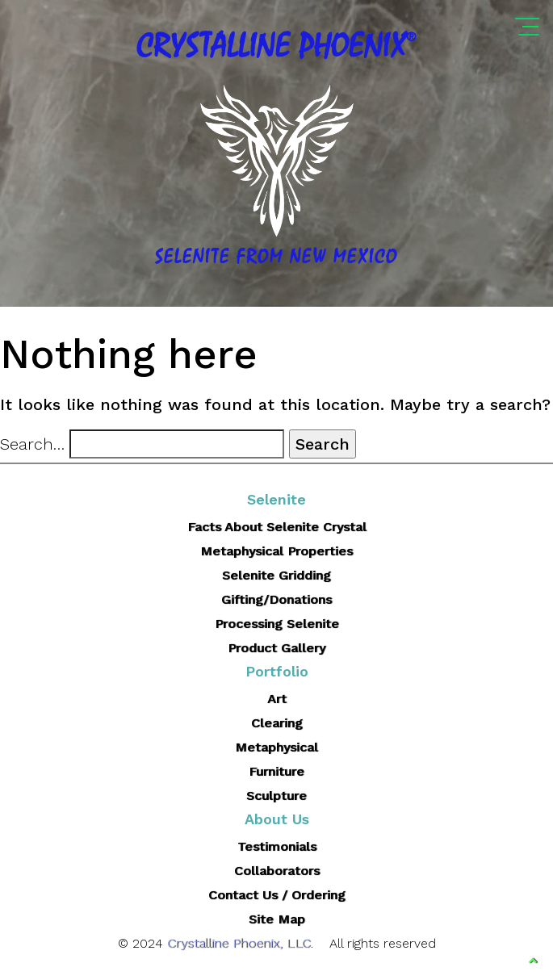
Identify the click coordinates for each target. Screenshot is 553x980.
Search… (32, 444)
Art (277, 699)
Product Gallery (276, 648)
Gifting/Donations (276, 599)
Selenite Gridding (276, 575)
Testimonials (277, 846)
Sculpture (276, 796)
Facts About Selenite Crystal (277, 527)
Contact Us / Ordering (277, 895)
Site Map (277, 919)
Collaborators (277, 871)
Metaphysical (276, 747)
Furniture (276, 771)
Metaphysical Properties (276, 551)
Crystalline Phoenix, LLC (239, 943)
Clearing (277, 723)
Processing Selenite (277, 624)
